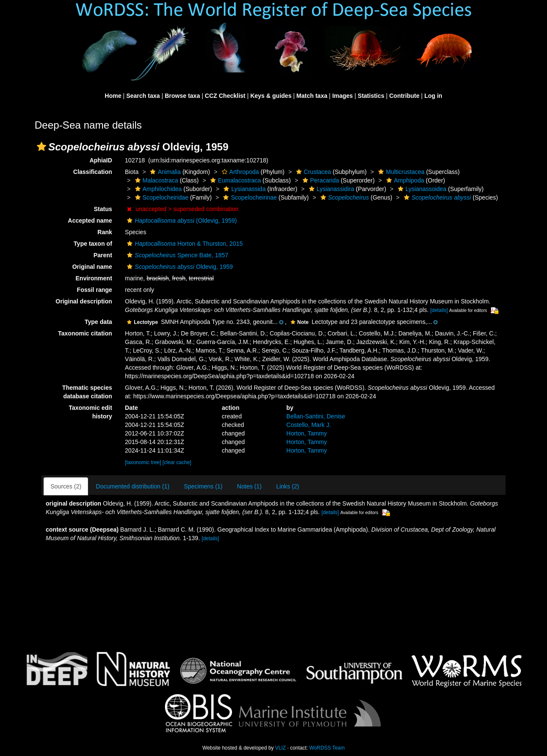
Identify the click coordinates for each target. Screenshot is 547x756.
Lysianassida (243, 189)
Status (103, 209)
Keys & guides (271, 96)
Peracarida (320, 180)
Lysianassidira (331, 189)
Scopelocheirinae (249, 197)
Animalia (164, 172)
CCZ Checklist (225, 96)
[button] (41, 147)
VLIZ (281, 748)
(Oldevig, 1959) (181, 221)
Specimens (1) (203, 486)
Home (113, 96)
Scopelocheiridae (161, 197)
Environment (94, 278)
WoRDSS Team (327, 748)
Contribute (404, 96)
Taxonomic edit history (91, 412)
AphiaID (101, 160)
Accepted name (90, 221)
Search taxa (143, 96)
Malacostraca (156, 180)
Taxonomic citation (85, 333)
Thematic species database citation (87, 392)
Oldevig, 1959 (179, 267)
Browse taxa (182, 96)
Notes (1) (250, 486)
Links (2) (288, 486)
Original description (84, 301)
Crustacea (313, 172)
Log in (433, 96)
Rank (105, 232)
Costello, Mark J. (309, 425)
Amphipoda (404, 180)
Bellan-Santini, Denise (316, 416)
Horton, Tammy (307, 433)
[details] (439, 310)
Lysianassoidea (421, 189)
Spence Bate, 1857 (176, 255)
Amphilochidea (157, 189)
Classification (93, 172)
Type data (98, 322)
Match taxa (312, 96)
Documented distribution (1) (132, 486)
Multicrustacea (400, 172)
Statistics (371, 96)
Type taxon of (93, 244)
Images (342, 96)
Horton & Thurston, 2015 (184, 244)
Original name (92, 267)
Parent (103, 255)
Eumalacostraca (234, 180)
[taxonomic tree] (143, 462)
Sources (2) (66, 486)
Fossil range (94, 290)
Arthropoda (239, 172)
